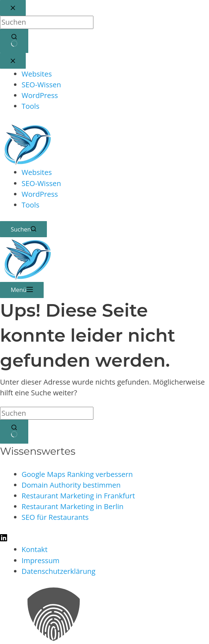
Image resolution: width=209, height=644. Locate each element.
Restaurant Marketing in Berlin (72, 506)
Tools (30, 205)
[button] (104, 616)
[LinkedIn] (4, 539)
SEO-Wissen (41, 183)
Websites (37, 172)
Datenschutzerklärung (59, 571)
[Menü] (22, 290)
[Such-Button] (14, 432)
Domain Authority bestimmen (71, 485)
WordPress (40, 194)
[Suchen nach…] (47, 413)
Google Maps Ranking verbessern (77, 474)
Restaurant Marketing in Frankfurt (78, 496)
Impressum (40, 560)
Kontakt (35, 549)
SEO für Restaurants (55, 517)
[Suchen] (23, 229)
